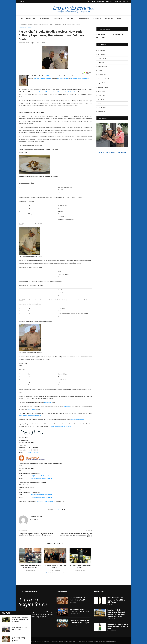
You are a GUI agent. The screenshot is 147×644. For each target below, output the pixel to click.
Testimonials (91, 1)
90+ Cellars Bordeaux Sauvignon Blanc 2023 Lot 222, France (117, 600)
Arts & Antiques (103, 54)
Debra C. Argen (30, 43)
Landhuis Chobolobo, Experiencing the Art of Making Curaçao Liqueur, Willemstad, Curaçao (117, 613)
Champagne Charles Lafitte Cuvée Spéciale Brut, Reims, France (116, 626)
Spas (99, 103)
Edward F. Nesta (36, 516)
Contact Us (117, 1)
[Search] (127, 18)
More (119, 18)
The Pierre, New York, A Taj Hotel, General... (55, 567)
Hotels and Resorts (104, 79)
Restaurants (58, 18)
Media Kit (126, 1)
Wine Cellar (97, 18)
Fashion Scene (102, 67)
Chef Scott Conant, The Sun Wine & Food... (80, 567)
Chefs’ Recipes (32, 409)
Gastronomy (48, 403)
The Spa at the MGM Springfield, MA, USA (77, 599)
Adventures (101, 50)
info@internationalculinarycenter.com (42, 476)
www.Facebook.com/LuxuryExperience (30, 416)
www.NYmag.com (34, 452)
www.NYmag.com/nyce (78, 420)
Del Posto (48, 76)
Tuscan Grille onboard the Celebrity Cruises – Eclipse (79, 622)
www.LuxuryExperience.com (45, 501)
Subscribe (109, 1)
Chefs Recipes (102, 58)
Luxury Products (103, 87)
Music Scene (102, 91)
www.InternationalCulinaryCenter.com (60, 426)
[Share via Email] (64, 510)
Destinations (31, 18)
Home (22, 18)
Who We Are (101, 1)
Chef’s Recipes (71, 18)
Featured (101, 71)
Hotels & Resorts (45, 18)
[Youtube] (23, 2)
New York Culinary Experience (43, 79)
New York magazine (62, 79)
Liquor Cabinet (84, 18)
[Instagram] (21, 2)
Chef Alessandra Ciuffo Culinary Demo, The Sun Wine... (30, 567)
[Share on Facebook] (62, 510)
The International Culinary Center (80, 79)
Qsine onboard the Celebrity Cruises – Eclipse (79, 610)
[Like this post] (60, 510)
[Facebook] (19, 2)
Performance (109, 18)
